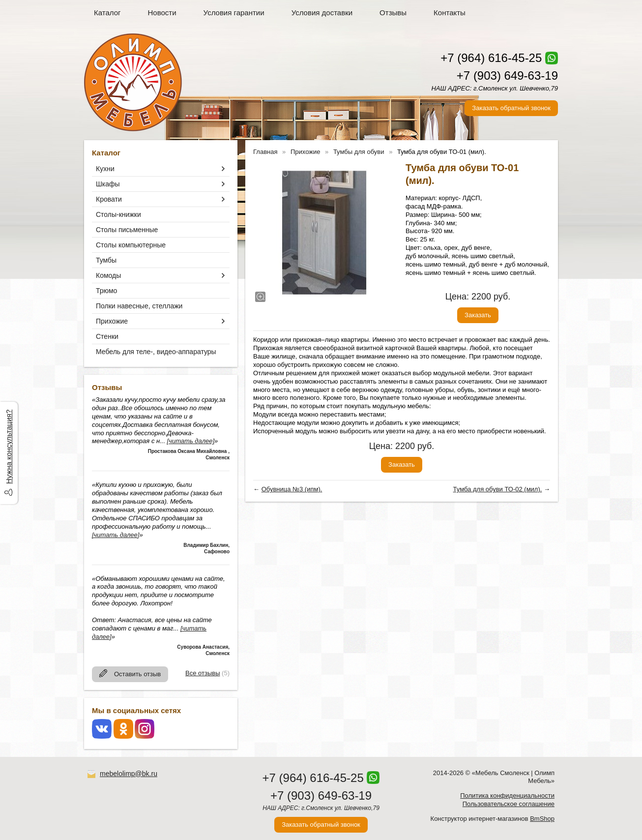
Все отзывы (203, 673)
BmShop (542, 819)
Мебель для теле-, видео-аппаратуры (156, 352)
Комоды (108, 275)
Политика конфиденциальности (507, 795)
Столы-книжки (118, 214)
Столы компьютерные (131, 245)
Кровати (109, 199)
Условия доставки (322, 13)
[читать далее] (191, 441)
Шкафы (108, 184)
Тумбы (106, 260)
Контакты (450, 13)
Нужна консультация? (9, 447)
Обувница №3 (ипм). (292, 489)
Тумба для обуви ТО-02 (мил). (498, 489)
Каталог (107, 13)
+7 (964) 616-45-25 (491, 58)
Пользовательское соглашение (509, 804)
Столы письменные (127, 230)
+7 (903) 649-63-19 (507, 75)
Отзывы (393, 13)
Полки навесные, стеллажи (139, 306)
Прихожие (112, 321)
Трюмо (106, 291)
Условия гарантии (234, 13)
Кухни (105, 169)
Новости (162, 13)
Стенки (107, 336)
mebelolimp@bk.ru (129, 774)
